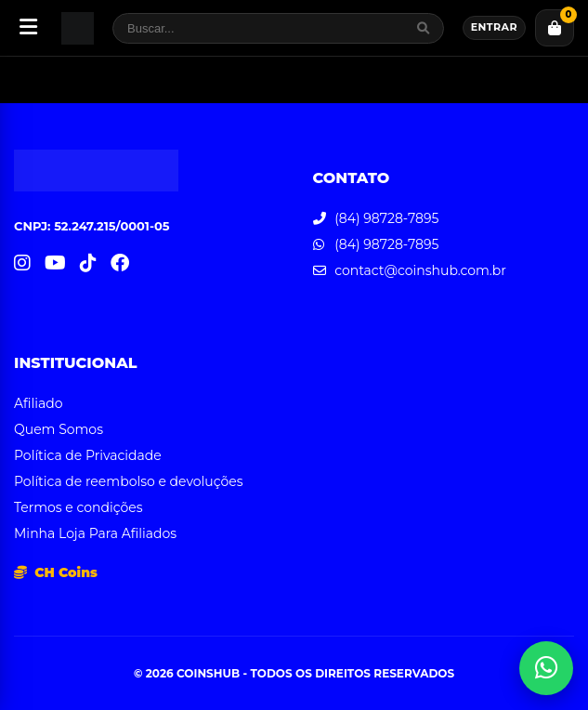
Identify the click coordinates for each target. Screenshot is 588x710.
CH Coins (56, 572)
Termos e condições (78, 507)
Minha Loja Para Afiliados (95, 533)
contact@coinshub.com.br (420, 270)
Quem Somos (59, 429)
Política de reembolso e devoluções (129, 481)
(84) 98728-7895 (386, 218)
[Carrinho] (555, 28)
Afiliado (39, 403)
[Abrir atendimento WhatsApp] (546, 668)
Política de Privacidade (88, 455)
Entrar (494, 27)
